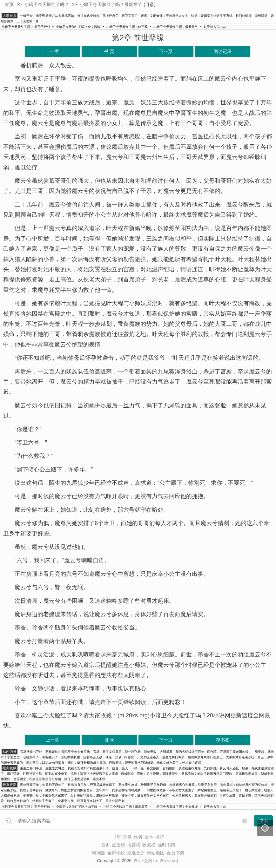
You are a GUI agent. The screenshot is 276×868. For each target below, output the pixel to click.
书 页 (109, 51)
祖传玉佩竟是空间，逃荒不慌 (85, 779)
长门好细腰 (244, 16)
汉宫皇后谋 (227, 796)
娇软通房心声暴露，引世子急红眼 (193, 785)
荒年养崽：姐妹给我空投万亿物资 (244, 785)
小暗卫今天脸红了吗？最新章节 (111, 4)
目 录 (109, 740)
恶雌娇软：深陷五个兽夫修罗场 (68, 752)
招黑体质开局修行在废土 (205, 757)
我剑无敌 (150, 752)
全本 (149, 837)
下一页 (166, 51)
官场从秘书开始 (31, 752)
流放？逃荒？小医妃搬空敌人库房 (94, 774)
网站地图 (156, 853)
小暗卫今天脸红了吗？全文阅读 (78, 27)
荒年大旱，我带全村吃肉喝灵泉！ (120, 790)
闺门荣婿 (13, 774)
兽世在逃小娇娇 (88, 16)
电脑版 (99, 853)
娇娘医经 (127, 774)
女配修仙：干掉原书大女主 (169, 16)
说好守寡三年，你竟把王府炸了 (42, 785)
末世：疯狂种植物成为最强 (87, 763)
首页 (9, 4)
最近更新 (136, 853)
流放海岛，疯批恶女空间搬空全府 (69, 790)
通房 (144, 16)
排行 (160, 837)
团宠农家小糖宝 (56, 774)
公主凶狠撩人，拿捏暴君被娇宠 (194, 796)
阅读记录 (223, 51)
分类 (127, 837)
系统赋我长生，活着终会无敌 (82, 757)
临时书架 (166, 845)
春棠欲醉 (153, 768)
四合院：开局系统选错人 (142, 757)
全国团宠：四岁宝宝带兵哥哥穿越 (37, 779)
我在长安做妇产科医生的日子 (88, 768)
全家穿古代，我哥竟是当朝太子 (80, 801)
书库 (117, 837)
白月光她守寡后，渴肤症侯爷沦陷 (94, 796)
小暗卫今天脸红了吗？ (47, 4)
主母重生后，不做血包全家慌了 (45, 796)
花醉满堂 (261, 16)
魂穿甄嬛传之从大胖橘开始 (55, 16)
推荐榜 (134, 845)
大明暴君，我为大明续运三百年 (182, 752)
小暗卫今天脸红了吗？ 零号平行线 (26, 27)
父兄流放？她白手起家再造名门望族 (207, 774)
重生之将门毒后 (173, 757)
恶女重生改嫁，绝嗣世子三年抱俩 (142, 785)
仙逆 (109, 757)
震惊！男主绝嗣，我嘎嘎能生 (158, 774)
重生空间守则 (115, 801)
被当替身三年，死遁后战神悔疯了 (91, 785)
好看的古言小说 (215, 27)
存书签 (223, 740)
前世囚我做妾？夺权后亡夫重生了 (171, 790)
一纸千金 (26, 16)
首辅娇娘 (169, 768)
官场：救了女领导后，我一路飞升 (117, 752)
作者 (138, 837)
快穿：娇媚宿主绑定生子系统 (212, 16)
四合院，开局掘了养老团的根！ (229, 752)
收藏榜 (149, 845)
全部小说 (116, 853)
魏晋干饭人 (120, 768)
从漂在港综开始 (190, 768)
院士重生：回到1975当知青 (45, 763)
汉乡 (118, 757)
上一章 (52, 51)
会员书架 (175, 853)
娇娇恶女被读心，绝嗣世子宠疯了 (31, 801)
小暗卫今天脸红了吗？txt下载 (127, 27)
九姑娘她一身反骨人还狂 (221, 768)
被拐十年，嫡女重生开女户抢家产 (145, 796)
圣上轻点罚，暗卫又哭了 (120, 16)
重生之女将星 (55, 768)
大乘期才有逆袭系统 (240, 757)
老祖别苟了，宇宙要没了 (40, 757)
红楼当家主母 (32, 774)
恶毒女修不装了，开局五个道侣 (179, 763)
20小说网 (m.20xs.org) (156, 861)
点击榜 (118, 845)
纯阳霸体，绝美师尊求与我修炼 (131, 763)
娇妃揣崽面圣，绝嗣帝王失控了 (220, 790)
